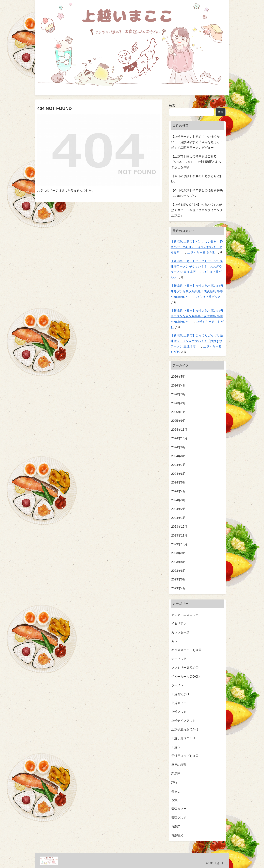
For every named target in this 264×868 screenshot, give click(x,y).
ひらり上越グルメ (208, 297)
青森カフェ (179, 809)
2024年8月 (178, 456)
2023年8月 (178, 562)
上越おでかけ (180, 694)
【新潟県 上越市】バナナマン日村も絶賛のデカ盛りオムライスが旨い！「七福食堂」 (197, 247)
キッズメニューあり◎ (186, 650)
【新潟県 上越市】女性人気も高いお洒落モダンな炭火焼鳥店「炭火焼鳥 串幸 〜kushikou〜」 (197, 291)
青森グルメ (179, 817)
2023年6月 (178, 571)
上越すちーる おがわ (201, 253)
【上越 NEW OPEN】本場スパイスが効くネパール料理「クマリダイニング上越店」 (197, 210)
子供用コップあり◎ (185, 756)
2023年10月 (179, 544)
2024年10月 (179, 438)
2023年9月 (178, 553)
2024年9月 (178, 447)
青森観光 (177, 835)
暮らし (176, 791)
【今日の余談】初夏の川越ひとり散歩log (197, 179)
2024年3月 (178, 500)
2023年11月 (179, 535)
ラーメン (177, 685)
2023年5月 (178, 579)
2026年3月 (178, 394)
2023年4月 (178, 588)
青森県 (176, 826)
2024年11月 (179, 429)
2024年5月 (178, 482)
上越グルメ (179, 712)
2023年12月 (179, 527)
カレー (176, 641)
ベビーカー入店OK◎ (186, 676)
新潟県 (176, 773)
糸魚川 (176, 800)
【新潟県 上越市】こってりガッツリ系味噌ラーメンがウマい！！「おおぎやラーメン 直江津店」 (197, 266)
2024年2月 (178, 509)
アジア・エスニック (185, 615)
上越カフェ (179, 703)
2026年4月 (178, 385)
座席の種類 (179, 765)
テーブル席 (179, 659)
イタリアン (179, 624)
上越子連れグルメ (183, 738)
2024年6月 (178, 474)
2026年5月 (178, 377)
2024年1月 (178, 518)
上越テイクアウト (183, 721)
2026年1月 (178, 412)
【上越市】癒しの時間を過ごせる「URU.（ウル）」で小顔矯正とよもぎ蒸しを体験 (196, 162)
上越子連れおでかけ (185, 729)
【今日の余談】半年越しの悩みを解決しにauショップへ (197, 193)
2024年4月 (178, 491)
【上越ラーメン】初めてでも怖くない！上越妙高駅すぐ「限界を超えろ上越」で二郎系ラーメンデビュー (197, 142)
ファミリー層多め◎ (185, 668)
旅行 (174, 782)
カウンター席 (180, 632)
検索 (172, 105)
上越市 (176, 747)
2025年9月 (178, 421)
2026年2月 (178, 403)
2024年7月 (178, 465)
